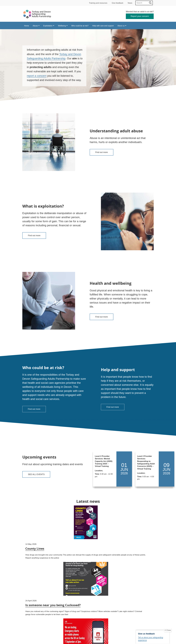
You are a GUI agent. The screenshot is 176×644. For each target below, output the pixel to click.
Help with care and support (103, 26)
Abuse (35, 26)
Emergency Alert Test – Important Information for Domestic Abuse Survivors (133, 559)
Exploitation (48, 26)
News (130, 3)
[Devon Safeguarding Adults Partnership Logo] (37, 14)
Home (27, 26)
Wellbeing (62, 26)
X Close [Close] (168, 630)
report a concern (37, 76)
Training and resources (98, 3)
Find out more (102, 152)
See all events (36, 474)
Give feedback (118, 3)
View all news (88, 605)
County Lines (35, 555)
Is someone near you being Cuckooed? (86, 555)
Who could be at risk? (80, 26)
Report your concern (140, 16)
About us (121, 26)
